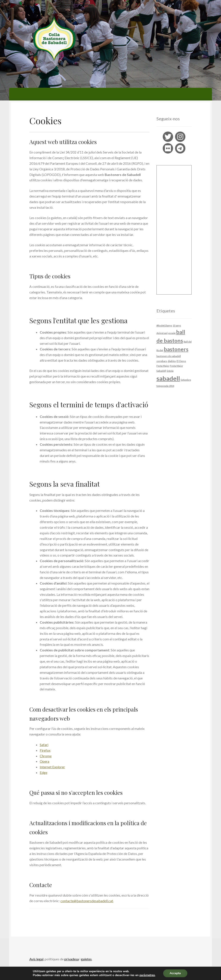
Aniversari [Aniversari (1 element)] (162, 333)
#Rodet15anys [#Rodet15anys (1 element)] (164, 325)
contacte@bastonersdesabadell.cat (87, 901)
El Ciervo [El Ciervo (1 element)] (181, 361)
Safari (44, 745)
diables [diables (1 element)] (172, 361)
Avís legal (36, 959)
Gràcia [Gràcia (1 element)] (170, 371)
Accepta (175, 973)
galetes (86, 959)
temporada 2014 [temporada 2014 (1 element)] (165, 386)
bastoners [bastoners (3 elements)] (176, 349)
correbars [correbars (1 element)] (162, 361)
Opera (44, 761)
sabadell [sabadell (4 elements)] (168, 378)
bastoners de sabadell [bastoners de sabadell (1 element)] (169, 356)
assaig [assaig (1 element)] (172, 333)
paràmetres (147, 975)
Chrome (46, 756)
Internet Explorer (52, 767)
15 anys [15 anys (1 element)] (177, 325)
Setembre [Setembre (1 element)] (186, 380)
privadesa (72, 959)
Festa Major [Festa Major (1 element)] (163, 366)
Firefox (45, 750)
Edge (43, 772)
